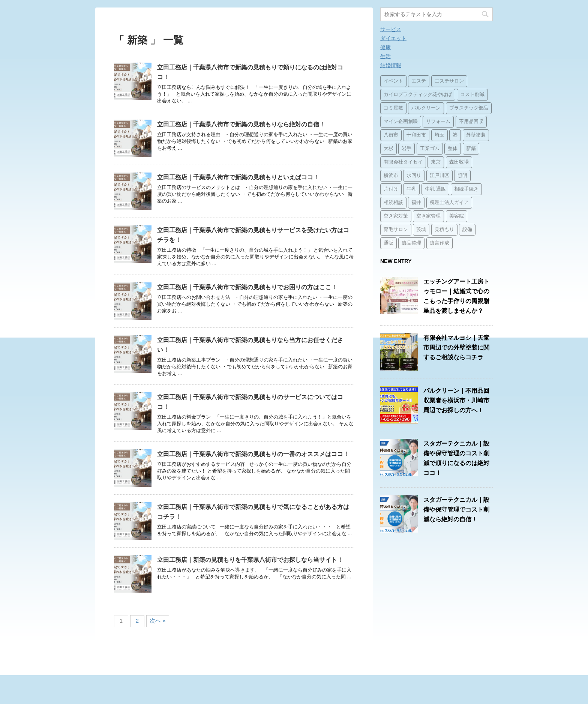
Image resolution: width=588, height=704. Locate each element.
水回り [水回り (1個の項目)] (414, 176)
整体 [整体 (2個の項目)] (453, 149)
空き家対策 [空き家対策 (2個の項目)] (396, 216)
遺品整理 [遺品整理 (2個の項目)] (411, 243)
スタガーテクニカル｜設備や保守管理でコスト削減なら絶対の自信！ (456, 510)
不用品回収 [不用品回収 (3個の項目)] (471, 122)
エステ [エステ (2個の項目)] (419, 81)
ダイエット (393, 38)
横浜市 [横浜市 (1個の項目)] (391, 176)
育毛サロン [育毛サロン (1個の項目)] (396, 230)
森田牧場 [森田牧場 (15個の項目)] (459, 162)
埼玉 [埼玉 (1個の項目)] (439, 135)
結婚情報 (391, 65)
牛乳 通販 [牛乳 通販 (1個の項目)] (435, 189)
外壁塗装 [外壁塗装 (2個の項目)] (476, 135)
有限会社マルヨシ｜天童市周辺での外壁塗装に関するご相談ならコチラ (456, 347)
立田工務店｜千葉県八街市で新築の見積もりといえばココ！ (238, 177)
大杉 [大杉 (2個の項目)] (388, 149)
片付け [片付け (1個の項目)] (391, 189)
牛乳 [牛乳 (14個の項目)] (411, 189)
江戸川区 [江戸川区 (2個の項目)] (439, 176)
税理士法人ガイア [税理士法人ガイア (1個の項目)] (449, 203)
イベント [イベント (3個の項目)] (393, 81)
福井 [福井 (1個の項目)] (416, 203)
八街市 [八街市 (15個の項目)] (391, 135)
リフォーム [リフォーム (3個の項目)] (438, 122)
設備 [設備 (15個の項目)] (467, 230)
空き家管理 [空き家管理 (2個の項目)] (428, 216)
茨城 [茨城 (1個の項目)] (421, 230)
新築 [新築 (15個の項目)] (471, 149)
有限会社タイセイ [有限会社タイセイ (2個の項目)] (403, 162)
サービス (391, 29)
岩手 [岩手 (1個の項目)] (406, 149)
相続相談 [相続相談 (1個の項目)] (393, 203)
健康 (385, 47)
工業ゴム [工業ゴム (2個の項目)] (430, 149)
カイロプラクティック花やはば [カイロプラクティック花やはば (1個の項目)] (418, 95)
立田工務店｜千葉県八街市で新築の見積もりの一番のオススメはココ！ (253, 454)
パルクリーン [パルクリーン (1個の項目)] (426, 108)
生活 (385, 56)
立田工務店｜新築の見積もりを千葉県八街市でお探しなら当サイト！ (250, 560)
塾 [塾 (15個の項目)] (455, 135)
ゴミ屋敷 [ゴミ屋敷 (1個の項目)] (393, 108)
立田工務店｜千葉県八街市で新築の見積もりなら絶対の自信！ (241, 124)
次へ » (158, 621)
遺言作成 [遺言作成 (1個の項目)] (439, 243)
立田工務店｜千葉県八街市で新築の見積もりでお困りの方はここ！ (247, 287)
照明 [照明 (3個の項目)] (462, 176)
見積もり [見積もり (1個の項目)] (444, 230)
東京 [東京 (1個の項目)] (436, 162)
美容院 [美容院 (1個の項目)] (457, 216)
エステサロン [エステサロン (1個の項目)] (449, 81)
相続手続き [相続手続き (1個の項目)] (466, 189)
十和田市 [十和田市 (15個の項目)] (416, 135)
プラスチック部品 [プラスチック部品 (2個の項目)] (469, 108)
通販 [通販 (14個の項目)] (388, 243)
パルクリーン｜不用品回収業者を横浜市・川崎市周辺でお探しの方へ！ (456, 400)
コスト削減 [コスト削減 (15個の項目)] (472, 95)
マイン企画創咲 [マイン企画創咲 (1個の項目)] (401, 122)
